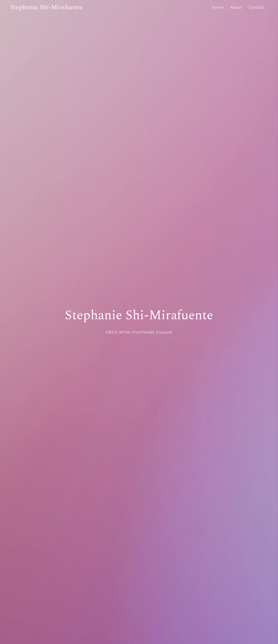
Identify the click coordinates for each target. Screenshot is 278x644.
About (236, 7)
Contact (257, 7)
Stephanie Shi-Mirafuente (46, 7)
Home (217, 7)
